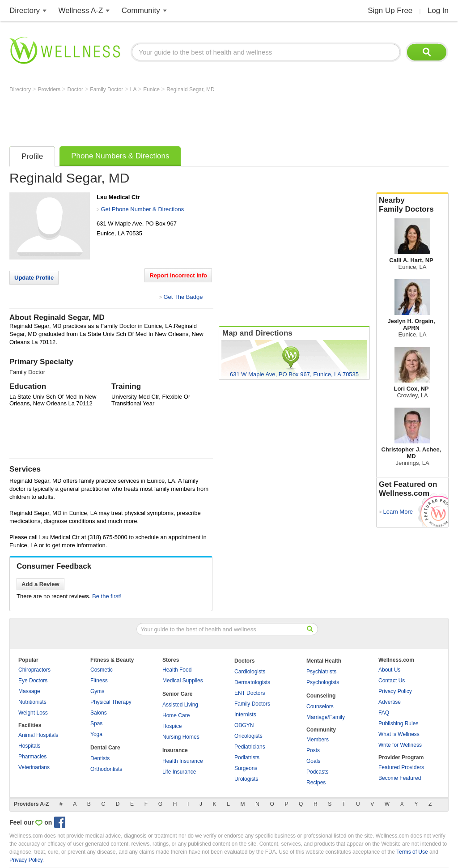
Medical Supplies (183, 681)
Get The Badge (183, 297)
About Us (389, 670)
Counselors (320, 706)
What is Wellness (399, 734)
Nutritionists (32, 702)
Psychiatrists (321, 672)
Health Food (177, 670)
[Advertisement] (172, 117)
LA (134, 89)
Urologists (246, 779)
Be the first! (107, 596)
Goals (313, 761)
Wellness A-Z (81, 11)
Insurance (175, 750)
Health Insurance (183, 761)
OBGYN (244, 725)
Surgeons (246, 768)
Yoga (96, 734)
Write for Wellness (400, 745)
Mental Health (324, 661)
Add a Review (40, 584)
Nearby (412, 205)
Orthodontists (106, 769)
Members (318, 740)
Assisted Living (180, 705)
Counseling (321, 696)
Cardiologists (250, 672)
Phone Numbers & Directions (120, 156)
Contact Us (392, 681)
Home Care (176, 715)
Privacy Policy (395, 691)
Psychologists (323, 682)
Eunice (152, 89)
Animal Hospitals (38, 735)
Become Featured (400, 778)
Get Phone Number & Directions (142, 209)
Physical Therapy (111, 702)
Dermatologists (252, 682)
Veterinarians (34, 767)
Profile (32, 156)
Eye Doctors (33, 681)
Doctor (76, 89)
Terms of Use (412, 852)
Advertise (390, 702)
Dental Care (105, 748)
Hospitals (29, 746)
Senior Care (177, 694)
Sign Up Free (390, 11)
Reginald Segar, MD (190, 89)
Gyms (97, 691)
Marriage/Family (326, 717)
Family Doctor (107, 89)
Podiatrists (247, 757)
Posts (313, 750)
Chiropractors (34, 670)
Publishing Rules (398, 723)
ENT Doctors (250, 693)
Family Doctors (252, 704)
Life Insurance (179, 772)
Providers (50, 89)
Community (141, 11)
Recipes (316, 783)
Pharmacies (32, 757)
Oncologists (248, 736)
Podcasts (317, 772)
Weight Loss (33, 713)
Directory (25, 11)
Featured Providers (401, 767)
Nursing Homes (181, 737)
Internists (245, 715)
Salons (99, 713)
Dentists (100, 758)
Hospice (172, 726)
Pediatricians (250, 747)
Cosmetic (102, 670)
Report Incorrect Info (178, 275)
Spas (96, 723)
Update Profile (34, 278)
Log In (438, 11)
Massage (29, 691)
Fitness (99, 681)
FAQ (384, 713)
